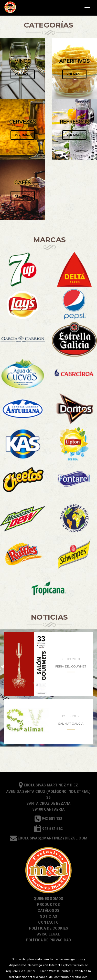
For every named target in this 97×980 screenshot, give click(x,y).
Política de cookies (49, 928)
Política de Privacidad (49, 940)
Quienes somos (48, 899)
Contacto (48, 922)
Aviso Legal (48, 934)
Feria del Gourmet (71, 666)
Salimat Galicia (71, 723)
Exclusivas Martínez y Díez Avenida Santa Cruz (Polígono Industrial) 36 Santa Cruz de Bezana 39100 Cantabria (48, 797)
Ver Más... (23, 74)
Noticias (48, 916)
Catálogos (48, 910)
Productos (48, 905)
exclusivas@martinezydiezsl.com (48, 838)
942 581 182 (48, 819)
